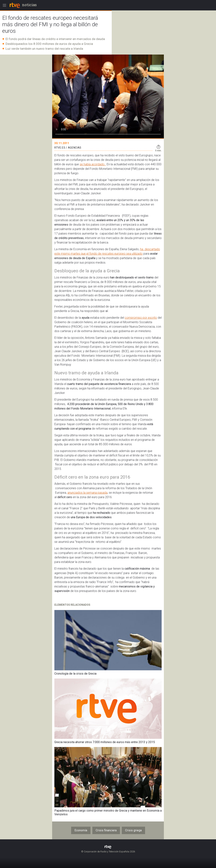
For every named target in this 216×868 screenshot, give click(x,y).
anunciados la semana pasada (87, 493)
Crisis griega (133, 830)
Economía (81, 830)
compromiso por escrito (141, 318)
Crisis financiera (106, 830)
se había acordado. (93, 164)
